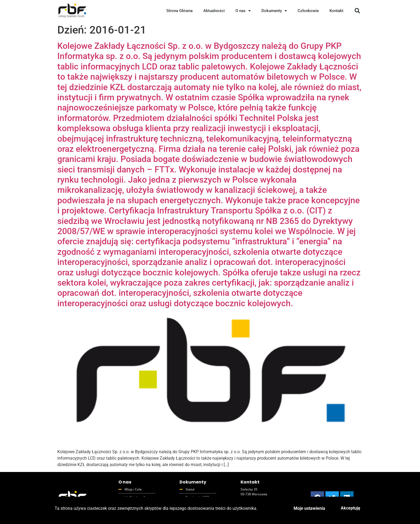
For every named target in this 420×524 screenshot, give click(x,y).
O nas (243, 11)
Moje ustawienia (309, 508)
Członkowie (308, 11)
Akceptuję (350, 508)
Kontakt (336, 11)
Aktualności (214, 11)
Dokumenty (274, 11)
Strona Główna (179, 11)
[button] (357, 11)
